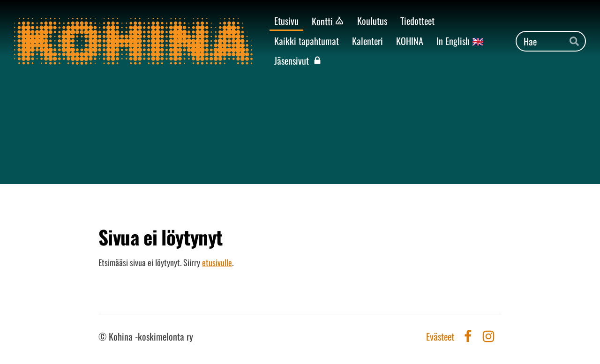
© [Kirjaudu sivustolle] (104, 336)
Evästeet (440, 336)
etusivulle (217, 262)
